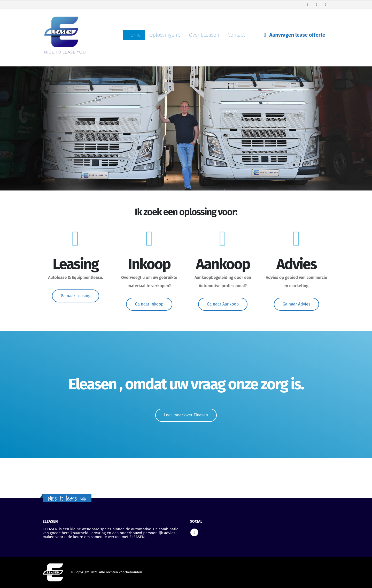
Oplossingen (163, 35)
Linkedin (194, 532)
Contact (236, 35)
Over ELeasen (204, 35)
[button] (76, 296)
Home (134, 35)
